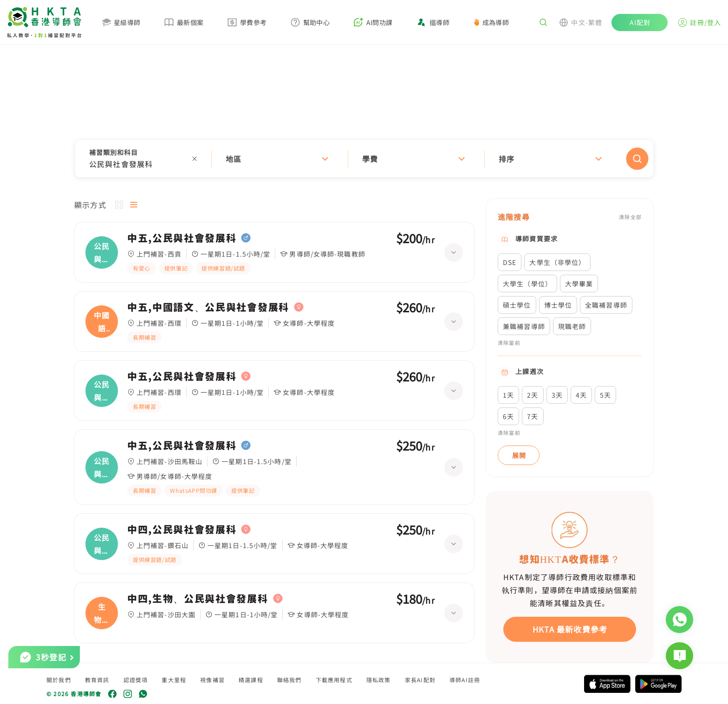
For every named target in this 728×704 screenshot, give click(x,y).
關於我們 (59, 680)
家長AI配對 (420, 680)
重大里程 (174, 680)
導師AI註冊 (465, 680)
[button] (364, 159)
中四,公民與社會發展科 (182, 530)
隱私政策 (379, 680)
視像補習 (212, 680)
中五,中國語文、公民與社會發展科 (208, 307)
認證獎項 (136, 680)
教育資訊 (97, 680)
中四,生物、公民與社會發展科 (198, 599)
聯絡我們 (289, 680)
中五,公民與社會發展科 (182, 238)
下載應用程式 (334, 680)
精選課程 (251, 680)
